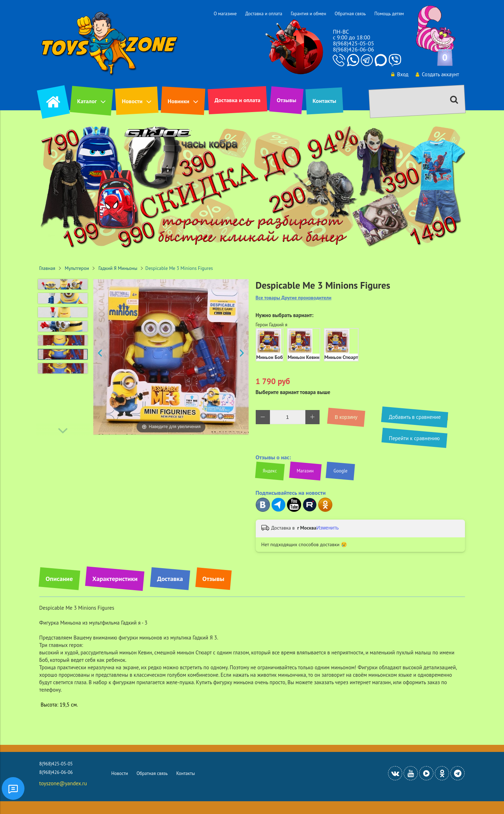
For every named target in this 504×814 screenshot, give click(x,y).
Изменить (328, 528)
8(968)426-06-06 (353, 49)
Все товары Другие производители (294, 298)
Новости (132, 101)
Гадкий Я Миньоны (118, 268)
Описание (59, 579)
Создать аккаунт (437, 74)
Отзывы (286, 100)
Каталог (87, 101)
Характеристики (115, 579)
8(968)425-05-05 (353, 43)
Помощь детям (389, 14)
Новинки (179, 101)
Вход (399, 74)
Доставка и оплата (264, 14)
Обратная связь (350, 14)
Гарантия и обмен (309, 14)
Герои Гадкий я (272, 325)
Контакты (324, 101)
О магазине (225, 14)
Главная (47, 268)
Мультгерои (77, 268)
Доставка (170, 579)
